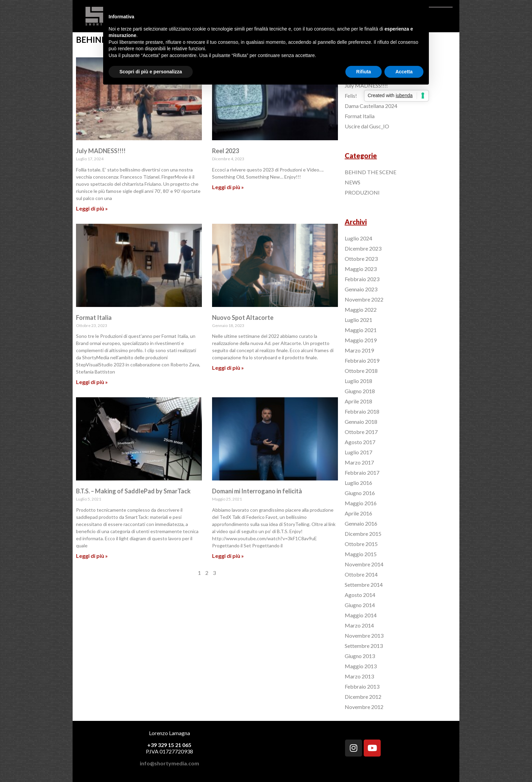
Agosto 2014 (360, 595)
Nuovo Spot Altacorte (243, 317)
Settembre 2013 (364, 646)
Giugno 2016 (360, 493)
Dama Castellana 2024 (371, 106)
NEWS (353, 182)
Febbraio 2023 (362, 279)
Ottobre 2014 (361, 574)
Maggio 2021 (361, 330)
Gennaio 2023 (361, 289)
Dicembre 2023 (363, 248)
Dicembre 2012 (363, 697)
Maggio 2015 (361, 554)
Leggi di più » (92, 208)
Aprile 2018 (358, 401)
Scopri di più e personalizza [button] (151, 72)
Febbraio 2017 (362, 472)
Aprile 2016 (358, 513)
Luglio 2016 (358, 483)
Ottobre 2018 (361, 371)
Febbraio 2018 (362, 411)
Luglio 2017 (358, 452)
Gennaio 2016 (361, 523)
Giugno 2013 (360, 656)
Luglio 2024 (358, 238)
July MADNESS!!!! (101, 151)
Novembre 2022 (364, 299)
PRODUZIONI (362, 192)
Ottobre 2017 (361, 432)
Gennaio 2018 (361, 422)
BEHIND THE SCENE (370, 172)
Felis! (351, 96)
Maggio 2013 (361, 666)
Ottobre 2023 (361, 259)
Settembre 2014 (364, 585)
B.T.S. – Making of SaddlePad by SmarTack (133, 491)
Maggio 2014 (361, 615)
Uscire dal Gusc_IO (367, 126)
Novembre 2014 (364, 564)
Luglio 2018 (358, 381)
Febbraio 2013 (362, 686)
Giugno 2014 (360, 605)
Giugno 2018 (360, 391)
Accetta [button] (404, 72)
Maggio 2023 (361, 269)
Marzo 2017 (359, 462)
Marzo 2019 (359, 350)
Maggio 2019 (361, 340)
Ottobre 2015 (361, 544)
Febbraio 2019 (362, 360)
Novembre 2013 (364, 635)
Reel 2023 (225, 151)
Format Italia (94, 317)
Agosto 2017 (360, 442)
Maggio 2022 (361, 310)
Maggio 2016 (361, 503)
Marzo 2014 (359, 625)
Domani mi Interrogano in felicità (257, 491)
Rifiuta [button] (364, 72)
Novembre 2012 (364, 707)
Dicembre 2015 (363, 534)
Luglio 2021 (358, 320)
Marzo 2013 (359, 676)
